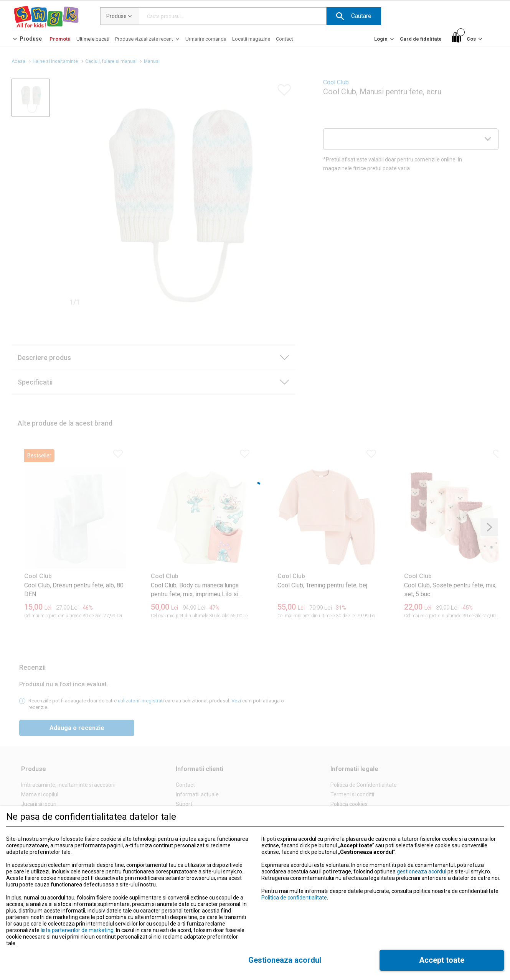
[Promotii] (60, 39)
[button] (354, 16)
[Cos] (468, 39)
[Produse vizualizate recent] (148, 41)
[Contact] (285, 39)
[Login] (385, 41)
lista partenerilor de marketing (77, 930)
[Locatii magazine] (251, 39)
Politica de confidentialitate (294, 898)
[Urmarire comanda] (206, 39)
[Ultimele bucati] (93, 39)
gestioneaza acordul (422, 871)
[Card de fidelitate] (421, 39)
